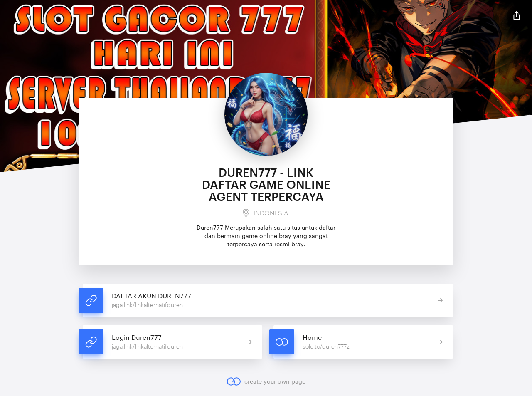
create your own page (266, 381)
